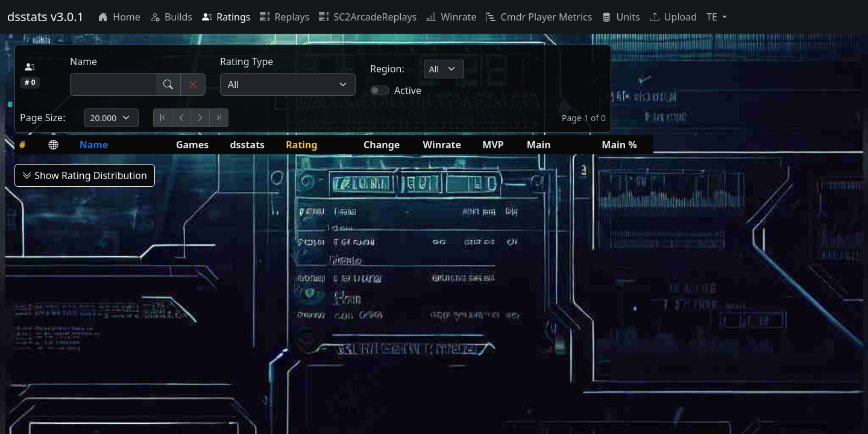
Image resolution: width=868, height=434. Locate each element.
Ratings (226, 17)
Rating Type (247, 61)
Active (408, 90)
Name (83, 61)
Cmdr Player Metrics (539, 17)
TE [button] (713, 17)
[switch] (380, 90)
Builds (171, 17)
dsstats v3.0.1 (46, 17)
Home (119, 17)
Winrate (451, 17)
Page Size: (42, 118)
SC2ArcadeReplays (368, 17)
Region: (387, 69)
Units (621, 17)
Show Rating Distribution (85, 175)
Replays (285, 17)
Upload (673, 17)
